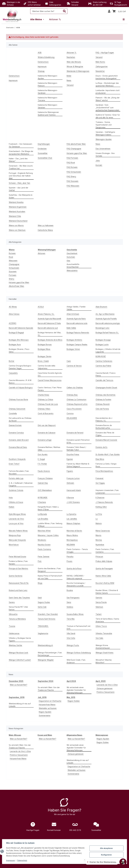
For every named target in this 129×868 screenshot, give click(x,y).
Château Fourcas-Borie (18, 399)
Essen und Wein (45, 735)
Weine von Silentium (17, 230)
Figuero (70, 471)
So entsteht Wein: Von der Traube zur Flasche (49, 689)
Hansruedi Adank (74, 490)
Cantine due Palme (103, 366)
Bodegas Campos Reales (77, 344)
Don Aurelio (43, 454)
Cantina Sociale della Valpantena (46, 367)
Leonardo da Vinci (16, 519)
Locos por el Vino (16, 523)
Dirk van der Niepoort (47, 425)
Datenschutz (22, 860)
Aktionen (42, 253)
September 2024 (46, 681)
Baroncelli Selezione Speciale (21, 328)
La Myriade (42, 514)
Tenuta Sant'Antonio (47, 619)
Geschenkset (72, 253)
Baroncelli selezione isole (77, 323)
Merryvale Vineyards (17, 540)
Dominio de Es (101, 447)
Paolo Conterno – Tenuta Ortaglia (77, 551)
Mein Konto (100, 62)
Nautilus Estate (44, 545)
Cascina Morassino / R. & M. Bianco (20, 382)
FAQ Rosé (71, 163)
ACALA (41, 307)
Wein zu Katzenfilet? (19, 685)
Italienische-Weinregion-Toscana (48, 99)
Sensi (69, 602)
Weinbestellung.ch (45, 645)
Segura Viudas (44, 602)
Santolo (99, 598)
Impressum (11, 860)
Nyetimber (100, 545)
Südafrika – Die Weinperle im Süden (21, 196)
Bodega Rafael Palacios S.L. (107, 333)
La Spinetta (71, 514)
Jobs (98, 161)
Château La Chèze (45, 399)
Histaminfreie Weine (47, 705)
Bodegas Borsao (45, 344)
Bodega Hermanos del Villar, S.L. (49, 334)
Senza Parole (101, 602)
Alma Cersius (14, 314)
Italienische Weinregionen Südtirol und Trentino (48, 114)
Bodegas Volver (73, 349)
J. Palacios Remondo (104, 502)
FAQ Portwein (72, 158)
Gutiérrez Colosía (16, 490)
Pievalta (70, 557)
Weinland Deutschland (18, 221)
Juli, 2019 (42, 697)
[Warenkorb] (119, 11)
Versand (99, 57)
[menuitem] (37, 20)
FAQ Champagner (74, 149)
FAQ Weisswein (73, 186)
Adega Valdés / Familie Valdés (76, 308)
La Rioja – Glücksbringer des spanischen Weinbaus (107, 84)
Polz (40, 561)
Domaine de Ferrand (75, 433)
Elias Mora (100, 459)
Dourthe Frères (73, 454)
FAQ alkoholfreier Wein (76, 144)
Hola (11, 498)
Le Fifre (99, 514)
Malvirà (99, 523)
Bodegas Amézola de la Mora (50, 340)
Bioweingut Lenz (102, 328)
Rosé (11, 257)
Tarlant (99, 614)
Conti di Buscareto (46, 413)
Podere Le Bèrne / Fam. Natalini (18, 563)
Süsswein (13, 272)
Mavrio (98, 535)
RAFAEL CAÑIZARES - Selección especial (76, 577)
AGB (40, 53)
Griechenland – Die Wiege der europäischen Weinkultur (21, 153)
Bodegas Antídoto (74, 340)
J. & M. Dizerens (73, 502)
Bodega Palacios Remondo (78, 333)
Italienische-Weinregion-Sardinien (48, 92)
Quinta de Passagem (104, 568)
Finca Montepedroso (104, 471)
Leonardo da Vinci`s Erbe (107, 685)
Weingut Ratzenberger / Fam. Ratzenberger (50, 654)
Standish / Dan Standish (48, 614)
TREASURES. (43, 626)
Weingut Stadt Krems (104, 653)
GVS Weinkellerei (45, 490)
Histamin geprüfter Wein (77, 153)
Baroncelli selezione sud (48, 328)
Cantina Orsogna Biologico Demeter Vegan (20, 367)
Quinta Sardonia (16, 576)
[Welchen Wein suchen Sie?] (46, 11)
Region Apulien (45, 712)
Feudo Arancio (44, 471)
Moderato (42, 540)
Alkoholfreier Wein (16, 286)
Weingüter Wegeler (46, 660)
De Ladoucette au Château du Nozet (20, 419)
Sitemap (41, 71)
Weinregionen (102, 735)
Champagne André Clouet (106, 388)
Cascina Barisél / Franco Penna (106, 374)
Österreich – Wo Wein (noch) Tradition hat (21, 167)
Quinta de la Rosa (74, 568)
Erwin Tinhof (14, 464)
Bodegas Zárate (45, 356)
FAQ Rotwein (72, 167)
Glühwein (70, 483)
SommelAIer (43, 153)
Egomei (70, 459)
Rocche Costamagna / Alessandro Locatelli (76, 584)
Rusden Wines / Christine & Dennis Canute (107, 592)
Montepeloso (72, 540)
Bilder (69, 76)
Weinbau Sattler (15, 645)
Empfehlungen (44, 144)
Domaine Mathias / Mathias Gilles (49, 449)
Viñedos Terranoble (104, 633)
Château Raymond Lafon (77, 404)
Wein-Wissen (15, 735)
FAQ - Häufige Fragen (105, 53)
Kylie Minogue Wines (17, 514)
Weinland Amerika (16, 202)
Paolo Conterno (44, 549)
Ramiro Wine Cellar (103, 576)
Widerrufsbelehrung (46, 57)
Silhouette (13, 614)
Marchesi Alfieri (44, 531)
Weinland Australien (17, 212)
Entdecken (42, 149)
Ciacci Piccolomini (74, 409)
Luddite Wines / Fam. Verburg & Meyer (50, 525)
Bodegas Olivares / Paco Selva (19, 350)
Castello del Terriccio (104, 380)
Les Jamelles (72, 519)
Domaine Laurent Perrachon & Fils (78, 441)
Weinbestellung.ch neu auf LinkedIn (20, 705)
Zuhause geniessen (105, 688)
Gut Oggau (100, 483)
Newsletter (100, 71)
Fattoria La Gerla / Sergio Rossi (106, 465)
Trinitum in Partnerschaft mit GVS (79, 627)
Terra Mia (71, 619)
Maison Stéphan (73, 523)
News (69, 80)
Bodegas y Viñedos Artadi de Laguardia (108, 350)
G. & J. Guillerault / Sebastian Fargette (21, 484)
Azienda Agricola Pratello (106, 319)
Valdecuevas (14, 633)
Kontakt (99, 165)
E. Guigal (41, 459)
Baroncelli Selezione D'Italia (49, 323)
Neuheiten (71, 57)
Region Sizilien (74, 701)
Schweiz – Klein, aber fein (19, 183)
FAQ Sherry (71, 176)
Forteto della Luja (16, 478)
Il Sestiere (42, 502)
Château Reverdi (103, 404)
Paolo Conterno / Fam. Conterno (105, 551)
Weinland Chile (15, 216)
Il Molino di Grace (16, 502)
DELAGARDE (72, 418)
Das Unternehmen (103, 149)
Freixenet (100, 478)
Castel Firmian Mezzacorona (50, 380)
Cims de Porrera (102, 409)
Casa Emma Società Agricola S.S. (50, 374)
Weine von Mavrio (16, 225)
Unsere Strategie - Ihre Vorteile (105, 155)
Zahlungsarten (102, 66)
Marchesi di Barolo (74, 531)
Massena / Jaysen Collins (48, 535)
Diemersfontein (15, 425)
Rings (40, 583)
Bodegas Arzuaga (103, 340)
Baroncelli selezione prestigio (108, 323)
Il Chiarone (100, 498)
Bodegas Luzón (102, 344)
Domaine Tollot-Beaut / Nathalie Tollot (76, 449)
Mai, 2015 (71, 697)
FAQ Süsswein (72, 181)
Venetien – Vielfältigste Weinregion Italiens (105, 133)
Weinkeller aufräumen (48, 708)
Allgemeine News (74, 735)
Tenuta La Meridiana (17, 619)
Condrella (13, 413)
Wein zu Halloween (46, 225)
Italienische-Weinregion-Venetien (48, 106)
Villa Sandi (71, 633)
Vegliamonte (43, 633)
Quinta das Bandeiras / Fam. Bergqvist (49, 570)
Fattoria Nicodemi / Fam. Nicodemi (19, 472)
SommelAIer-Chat (45, 158)
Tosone (12, 626)
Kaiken (12, 507)
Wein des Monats (74, 62)
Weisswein (13, 261)
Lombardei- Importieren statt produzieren (108, 92)
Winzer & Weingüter (75, 66)
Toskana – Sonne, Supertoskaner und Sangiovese (104, 125)
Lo (97, 519)
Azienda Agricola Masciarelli (49, 319)
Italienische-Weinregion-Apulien (48, 77)
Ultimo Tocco (101, 626)
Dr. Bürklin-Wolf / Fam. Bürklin (108, 454)
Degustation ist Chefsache (50, 701)
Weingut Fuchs (73, 645)
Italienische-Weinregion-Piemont (48, 84)
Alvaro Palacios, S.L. (46, 314)
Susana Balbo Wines (75, 614)
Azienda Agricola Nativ (76, 319)
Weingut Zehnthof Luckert (20, 660)
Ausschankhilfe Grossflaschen (73, 266)
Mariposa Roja (15, 535)
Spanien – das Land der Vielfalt (19, 189)
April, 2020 (101, 681)
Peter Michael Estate (17, 557)
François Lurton (73, 478)
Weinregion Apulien (104, 139)
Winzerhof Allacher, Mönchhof (104, 661)
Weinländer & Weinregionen (78, 71)
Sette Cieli (42, 607)
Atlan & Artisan (73, 314)
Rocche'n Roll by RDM (105, 583)
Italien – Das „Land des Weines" (18, 160)
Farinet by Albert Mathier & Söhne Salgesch (78, 465)
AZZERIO (13, 323)
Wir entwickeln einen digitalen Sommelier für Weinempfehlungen (76, 690)
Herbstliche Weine (45, 230)
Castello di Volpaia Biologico (21, 388)
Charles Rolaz (43, 395)
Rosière (70, 590)
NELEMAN (71, 545)
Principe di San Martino (18, 568)
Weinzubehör (72, 271)
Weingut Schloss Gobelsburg (79, 653)
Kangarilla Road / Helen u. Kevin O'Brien (48, 508)
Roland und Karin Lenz (18, 590)
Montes (99, 540)
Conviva (70, 413)
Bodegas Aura (15, 344)
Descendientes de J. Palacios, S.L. (104, 419)
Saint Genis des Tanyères (19, 598)
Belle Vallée (71, 328)
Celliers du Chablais (75, 388)
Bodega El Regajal (16, 333)
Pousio (69, 561)
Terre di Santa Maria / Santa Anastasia (107, 620)
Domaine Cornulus (16, 433)
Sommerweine (45, 716)
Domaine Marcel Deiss (18, 447)
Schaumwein (14, 268)
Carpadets (13, 373)
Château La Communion (76, 399)
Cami (69, 361)
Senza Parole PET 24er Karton (18, 608)
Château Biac (72, 395)
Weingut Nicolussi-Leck (18, 653)
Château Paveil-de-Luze (48, 404)
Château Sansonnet (17, 409)
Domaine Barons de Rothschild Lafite (104, 427)
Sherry (12, 279)
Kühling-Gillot (101, 507)
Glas (68, 261)
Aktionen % (71, 53)
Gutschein (71, 257)
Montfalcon (14, 545)
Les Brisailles (43, 519)
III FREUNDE (43, 498)
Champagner (14, 264)
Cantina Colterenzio (104, 361)
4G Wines (13, 307)
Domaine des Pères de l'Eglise (105, 434)
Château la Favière (103, 399)
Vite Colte (71, 638)
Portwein (13, 275)
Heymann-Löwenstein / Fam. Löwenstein (107, 492)
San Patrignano (73, 598)
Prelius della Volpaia (104, 561)
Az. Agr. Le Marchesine (105, 314)
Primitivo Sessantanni (106, 692)
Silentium (99, 607)
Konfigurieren (106, 855)
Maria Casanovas (103, 531)
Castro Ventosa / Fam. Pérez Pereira (50, 389)
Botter (12, 361)
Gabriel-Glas (43, 483)
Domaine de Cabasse (47, 433)
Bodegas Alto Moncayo (19, 340)
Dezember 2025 (16, 681)
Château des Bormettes (106, 395)
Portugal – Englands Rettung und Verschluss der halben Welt (21, 176)
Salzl (40, 598)
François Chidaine (45, 478)
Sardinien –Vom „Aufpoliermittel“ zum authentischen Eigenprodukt (107, 108)
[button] (109, 11)
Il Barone (70, 498)
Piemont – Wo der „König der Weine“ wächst (108, 99)
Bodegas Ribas (44, 349)
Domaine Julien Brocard (19, 440)
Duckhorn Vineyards (17, 459)
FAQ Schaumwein (74, 172)
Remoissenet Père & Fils (19, 583)
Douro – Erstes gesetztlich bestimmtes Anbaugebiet (107, 77)
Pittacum (99, 557)
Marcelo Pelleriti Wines (18, 531)
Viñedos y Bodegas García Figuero (20, 639)
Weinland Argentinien (18, 207)
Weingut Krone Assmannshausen (103, 647)
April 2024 (71, 681)
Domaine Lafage (45, 440)
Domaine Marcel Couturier (106, 440)
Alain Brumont (101, 307)
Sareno (12, 602)
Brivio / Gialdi (43, 361)
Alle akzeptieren (106, 848)
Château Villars (44, 409)
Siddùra (70, 607)
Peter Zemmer (44, 557)
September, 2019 (17, 697)
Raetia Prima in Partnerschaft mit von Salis (50, 577)
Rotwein (12, 253)
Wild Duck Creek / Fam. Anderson (76, 661)
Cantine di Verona (74, 366)
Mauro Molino (72, 535)
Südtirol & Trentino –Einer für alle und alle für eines (108, 116)
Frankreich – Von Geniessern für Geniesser (20, 145)
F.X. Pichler (42, 464)
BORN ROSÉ (101, 356)
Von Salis (99, 638)
